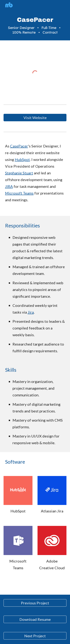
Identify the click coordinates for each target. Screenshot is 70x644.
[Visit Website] (35, 118)
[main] (35, 25)
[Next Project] (35, 636)
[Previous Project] (35, 603)
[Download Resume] (35, 619)
